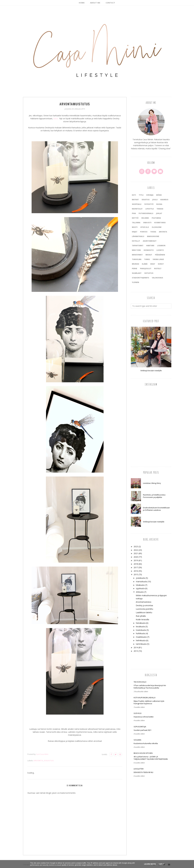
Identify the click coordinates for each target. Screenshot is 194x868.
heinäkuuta (141, 623)
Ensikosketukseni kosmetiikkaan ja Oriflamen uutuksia (156, 509)
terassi (160, 209)
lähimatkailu (138, 236)
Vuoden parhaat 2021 (142, 730)
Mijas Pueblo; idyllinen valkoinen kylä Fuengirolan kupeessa (149, 702)
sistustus (149, 273)
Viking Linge (158, 259)
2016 (136, 571)
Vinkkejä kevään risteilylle (151, 371)
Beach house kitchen (143, 753)
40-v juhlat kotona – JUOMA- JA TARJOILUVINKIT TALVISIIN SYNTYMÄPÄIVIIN (151, 758)
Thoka (153, 232)
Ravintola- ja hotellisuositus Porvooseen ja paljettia (154, 496)
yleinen (135, 282)
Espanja (150, 195)
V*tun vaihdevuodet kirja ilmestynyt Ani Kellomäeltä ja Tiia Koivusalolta (150, 687)
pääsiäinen (160, 255)
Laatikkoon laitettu (144, 612)
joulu (155, 200)
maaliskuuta (141, 637)
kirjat (135, 232)
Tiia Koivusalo (140, 682)
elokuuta (140, 592)
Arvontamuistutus (144, 602)
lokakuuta (140, 585)
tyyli (141, 195)
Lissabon (161, 246)
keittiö (135, 218)
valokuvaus (157, 278)
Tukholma (137, 259)
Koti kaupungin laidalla (145, 698)
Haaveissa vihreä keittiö (144, 717)
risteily (158, 269)
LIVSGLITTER (139, 769)
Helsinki (145, 218)
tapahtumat (138, 246)
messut (149, 255)
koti (134, 195)
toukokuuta (141, 630)
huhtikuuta (141, 633)
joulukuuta (141, 578)
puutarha (156, 218)
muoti (135, 227)
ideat (153, 264)
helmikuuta (141, 640)
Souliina (137, 740)
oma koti (147, 223)
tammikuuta (141, 644)
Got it (162, 864)
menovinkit (137, 255)
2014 (136, 647)
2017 (136, 567)
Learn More (150, 864)
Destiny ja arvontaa (144, 605)
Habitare (150, 246)
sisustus (49, 761)
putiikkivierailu (146, 213)
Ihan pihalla (141, 616)
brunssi (135, 264)
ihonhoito (149, 250)
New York (136, 250)
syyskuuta (140, 588)
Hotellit (136, 241)
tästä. (56, 118)
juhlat (159, 213)
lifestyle (150, 209)
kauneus (164, 200)
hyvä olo (145, 227)
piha (134, 213)
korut (161, 264)
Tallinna (136, 223)
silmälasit (137, 273)
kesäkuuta (140, 626)
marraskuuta (141, 581)
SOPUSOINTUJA (140, 727)
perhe (135, 269)
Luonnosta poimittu (144, 609)
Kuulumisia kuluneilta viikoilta (146, 743)
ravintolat (137, 209)
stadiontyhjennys (140, 278)
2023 (136, 546)
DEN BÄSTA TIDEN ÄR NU (143, 772)
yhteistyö (149, 204)
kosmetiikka (160, 223)
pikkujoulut (146, 269)
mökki (159, 195)
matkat (135, 200)
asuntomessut (150, 241)
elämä (145, 264)
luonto (160, 250)
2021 (136, 553)
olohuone (157, 227)
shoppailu (137, 204)
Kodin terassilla (142, 619)
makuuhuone (153, 236)
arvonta (38, 761)
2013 (136, 651)
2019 (136, 560)
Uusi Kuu (138, 713)
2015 (136, 574)
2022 (136, 550)
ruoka (159, 204)
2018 (136, 564)
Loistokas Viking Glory (152, 483)
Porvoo (144, 232)
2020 (136, 557)
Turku (147, 259)
